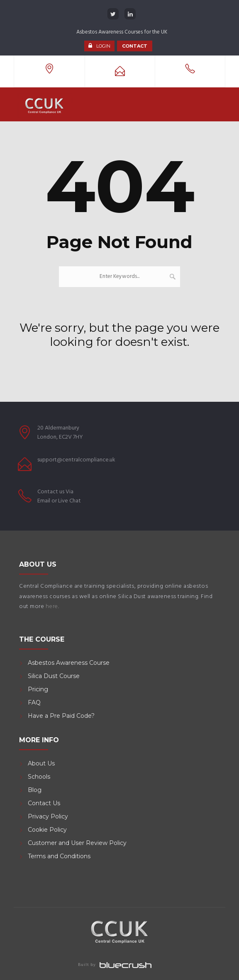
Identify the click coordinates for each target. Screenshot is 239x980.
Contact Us (44, 803)
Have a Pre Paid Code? (61, 716)
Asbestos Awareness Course (69, 663)
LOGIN (103, 46)
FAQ (34, 702)
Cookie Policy (47, 830)
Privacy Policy (48, 816)
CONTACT (135, 46)
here (52, 607)
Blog (35, 790)
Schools (39, 777)
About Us (41, 763)
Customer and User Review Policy (78, 843)
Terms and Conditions (59, 856)
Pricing (38, 689)
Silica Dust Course (54, 676)
